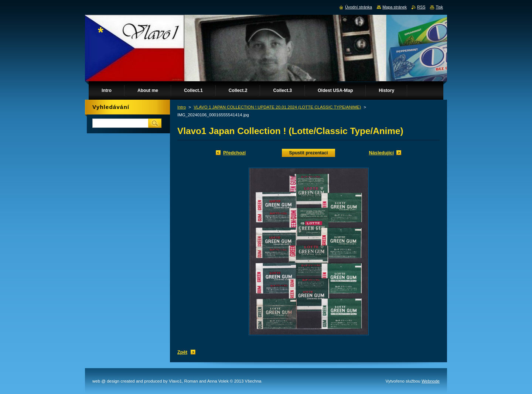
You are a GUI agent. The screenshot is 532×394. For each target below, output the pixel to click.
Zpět (182, 352)
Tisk (439, 7)
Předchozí (234, 153)
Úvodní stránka (359, 7)
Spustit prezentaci (309, 153)
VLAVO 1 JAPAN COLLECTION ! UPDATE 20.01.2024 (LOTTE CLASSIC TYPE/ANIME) (277, 107)
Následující (381, 153)
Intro (182, 107)
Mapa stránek (395, 7)
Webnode (431, 381)
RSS (421, 7)
